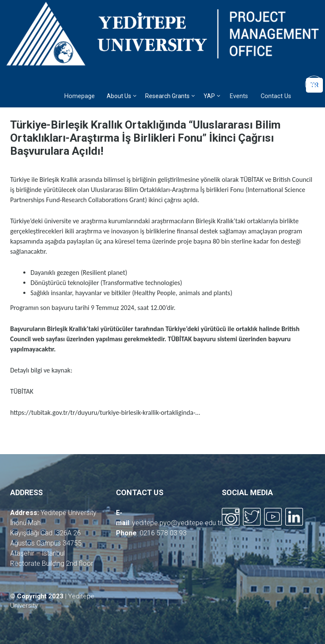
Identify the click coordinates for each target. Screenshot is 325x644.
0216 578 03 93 (163, 533)
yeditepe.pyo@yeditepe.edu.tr (177, 523)
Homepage (80, 96)
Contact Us (276, 96)
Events (239, 96)
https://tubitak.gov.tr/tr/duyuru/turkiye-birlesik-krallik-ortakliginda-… (105, 412)
